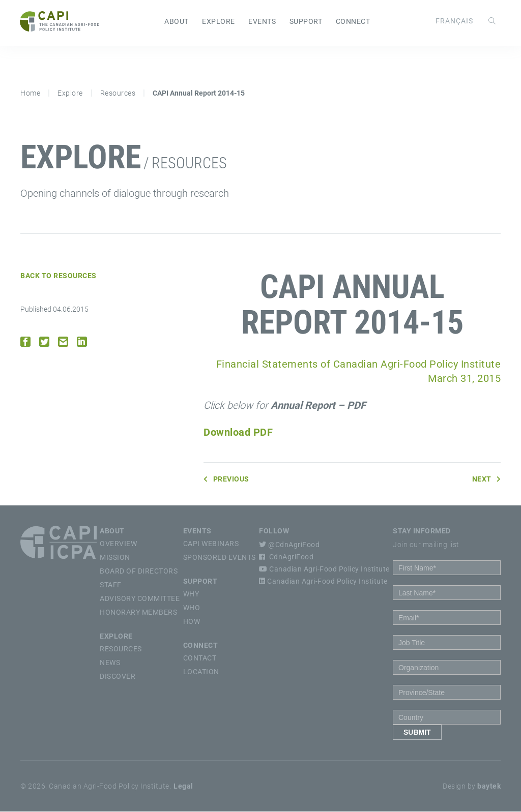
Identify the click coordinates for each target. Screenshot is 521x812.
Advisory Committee (140, 599)
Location (201, 672)
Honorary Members (138, 613)
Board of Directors (139, 572)
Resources (118, 94)
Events (262, 22)
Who (192, 608)
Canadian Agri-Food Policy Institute (324, 569)
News (110, 663)
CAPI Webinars (211, 544)
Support (306, 22)
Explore (219, 22)
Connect (353, 22)
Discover (118, 677)
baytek (489, 787)
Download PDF (238, 433)
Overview (118, 544)
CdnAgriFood (286, 557)
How (192, 622)
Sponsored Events (220, 558)
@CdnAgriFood (289, 545)
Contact (200, 658)
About (177, 22)
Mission (115, 558)
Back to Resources (59, 276)
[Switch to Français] (454, 21)
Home (30, 94)
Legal (183, 787)
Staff (111, 585)
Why (191, 594)
